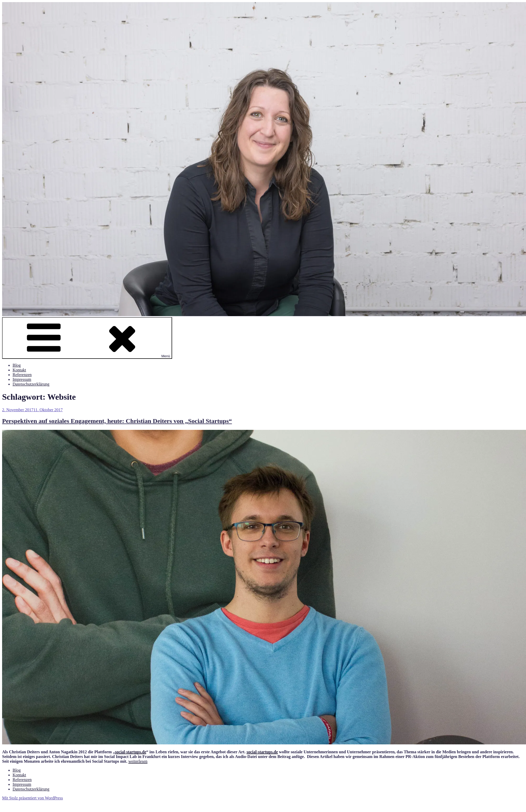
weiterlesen (138, 761)
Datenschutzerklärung (31, 384)
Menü (87, 338)
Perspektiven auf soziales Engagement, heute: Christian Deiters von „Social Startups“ (117, 421)
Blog (17, 365)
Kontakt (19, 370)
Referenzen (22, 375)
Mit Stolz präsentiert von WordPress (32, 798)
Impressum (22, 379)
